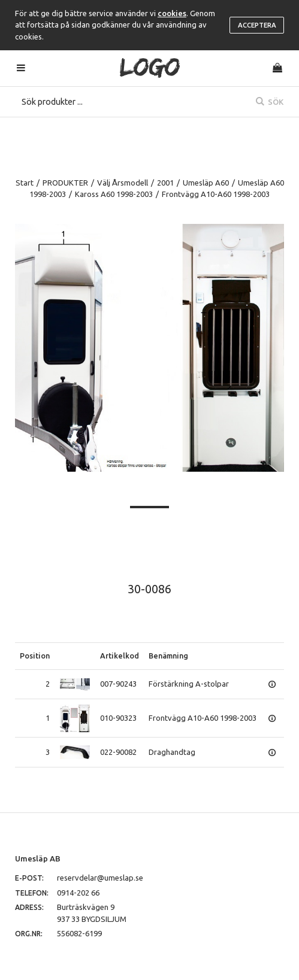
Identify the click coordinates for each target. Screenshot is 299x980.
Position (35, 656)
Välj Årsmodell (123, 183)
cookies (172, 13)
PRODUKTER (65, 183)
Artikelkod (120, 656)
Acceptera (257, 25)
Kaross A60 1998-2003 (114, 194)
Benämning (168, 656)
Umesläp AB (38, 858)
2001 (165, 183)
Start (25, 183)
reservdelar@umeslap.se (100, 878)
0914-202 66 (78, 893)
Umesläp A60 (206, 183)
